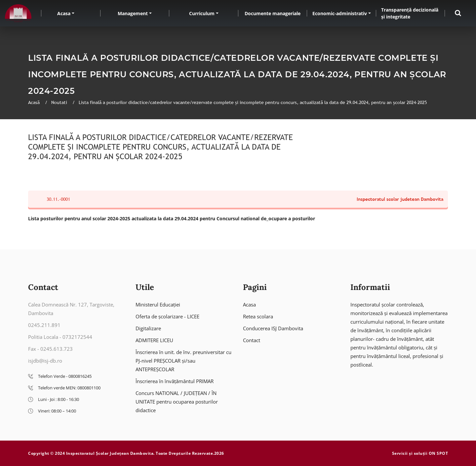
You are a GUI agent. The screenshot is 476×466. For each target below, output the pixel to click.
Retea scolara (258, 316)
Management (133, 13)
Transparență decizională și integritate (410, 13)
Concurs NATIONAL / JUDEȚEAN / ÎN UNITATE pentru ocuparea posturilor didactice (177, 402)
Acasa (64, 13)
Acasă (35, 102)
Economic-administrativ (340, 13)
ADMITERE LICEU (154, 340)
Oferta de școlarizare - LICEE (167, 316)
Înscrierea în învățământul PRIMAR (175, 381)
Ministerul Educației (158, 305)
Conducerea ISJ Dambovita (273, 328)
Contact (252, 340)
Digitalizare (148, 328)
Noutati (60, 102)
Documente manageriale (273, 13)
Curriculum (202, 13)
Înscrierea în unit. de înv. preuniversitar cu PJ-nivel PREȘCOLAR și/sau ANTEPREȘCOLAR (183, 361)
